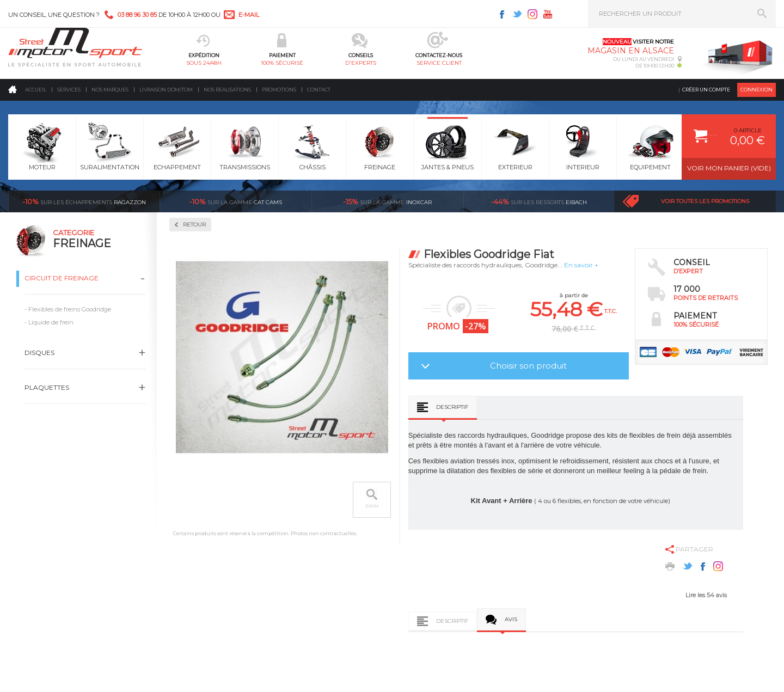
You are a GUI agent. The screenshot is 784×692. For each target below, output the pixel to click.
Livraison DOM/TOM (166, 90)
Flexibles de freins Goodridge (70, 309)
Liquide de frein (51, 322)
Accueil (36, 90)
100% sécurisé (282, 63)
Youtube (548, 14)
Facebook (502, 14)
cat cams (236, 201)
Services (69, 90)
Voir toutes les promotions (705, 201)
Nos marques (110, 90)
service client (439, 63)
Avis (511, 619)
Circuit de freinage (62, 278)
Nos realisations (227, 90)
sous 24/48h (204, 63)
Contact (319, 90)
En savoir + (581, 265)
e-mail (249, 15)
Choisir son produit (528, 366)
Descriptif (452, 407)
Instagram (532, 14)
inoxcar (387, 201)
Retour (194, 225)
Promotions (279, 90)
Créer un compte (706, 90)
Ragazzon (84, 201)
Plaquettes (47, 387)
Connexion (757, 90)
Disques (39, 353)
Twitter (517, 14)
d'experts (361, 63)
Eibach (539, 201)
